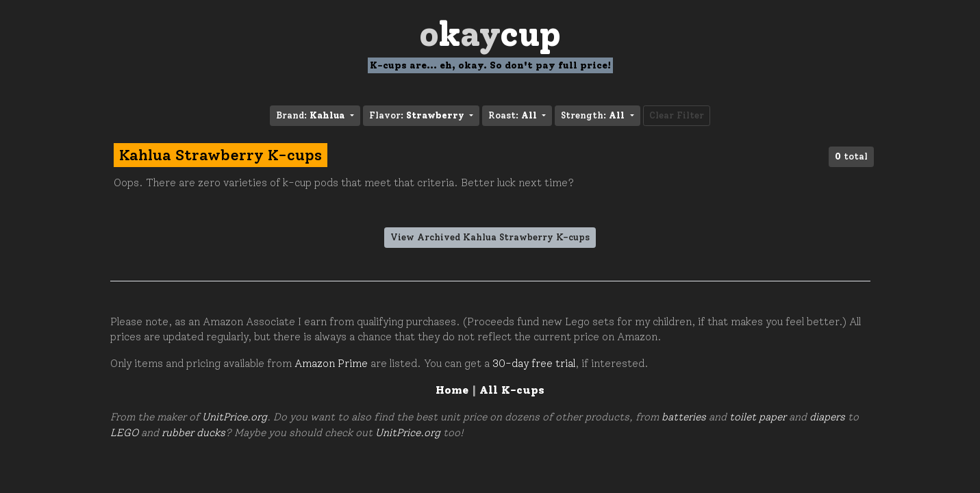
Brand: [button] (312, 115)
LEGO (124, 433)
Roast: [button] (514, 115)
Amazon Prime (331, 364)
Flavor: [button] (418, 115)
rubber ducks (193, 433)
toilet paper (758, 417)
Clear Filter (677, 115)
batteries (684, 417)
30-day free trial (534, 364)
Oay (490, 34)
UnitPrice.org (235, 417)
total (851, 156)
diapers (827, 417)
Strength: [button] (594, 115)
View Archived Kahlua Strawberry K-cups (490, 237)
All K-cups (512, 390)
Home (452, 390)
